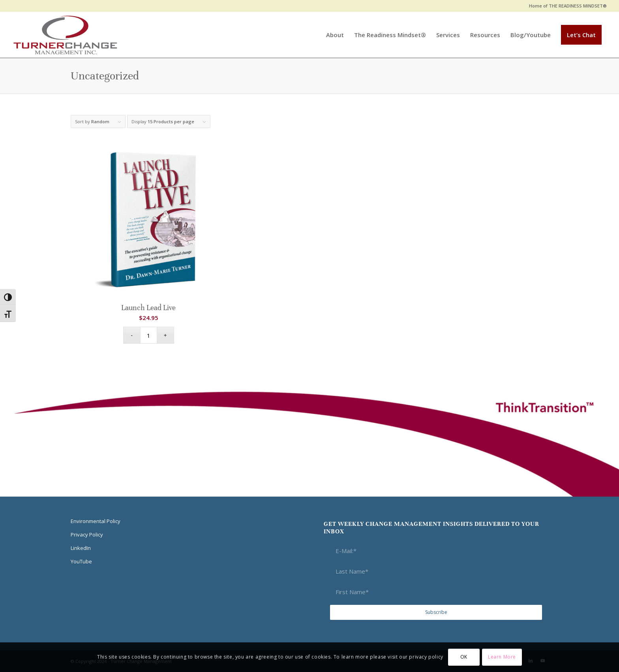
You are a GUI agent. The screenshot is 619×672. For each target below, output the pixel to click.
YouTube (81, 561)
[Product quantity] (149, 335)
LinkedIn (81, 548)
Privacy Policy (87, 535)
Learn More (502, 657)
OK (464, 657)
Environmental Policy (96, 521)
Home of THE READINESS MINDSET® (568, 6)
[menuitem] (566, 6)
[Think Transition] (65, 35)
